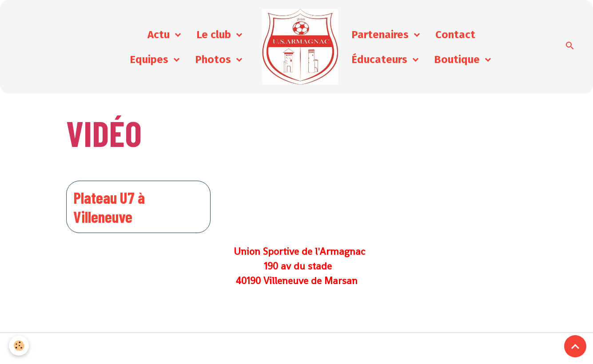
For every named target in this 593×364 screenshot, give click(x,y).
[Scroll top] (575, 346)
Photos (214, 59)
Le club (215, 35)
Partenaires (381, 35)
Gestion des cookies (296, 348)
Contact (455, 35)
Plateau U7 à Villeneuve (109, 207)
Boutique (458, 59)
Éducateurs (381, 59)
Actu (160, 35)
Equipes (150, 59)
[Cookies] (19, 346)
